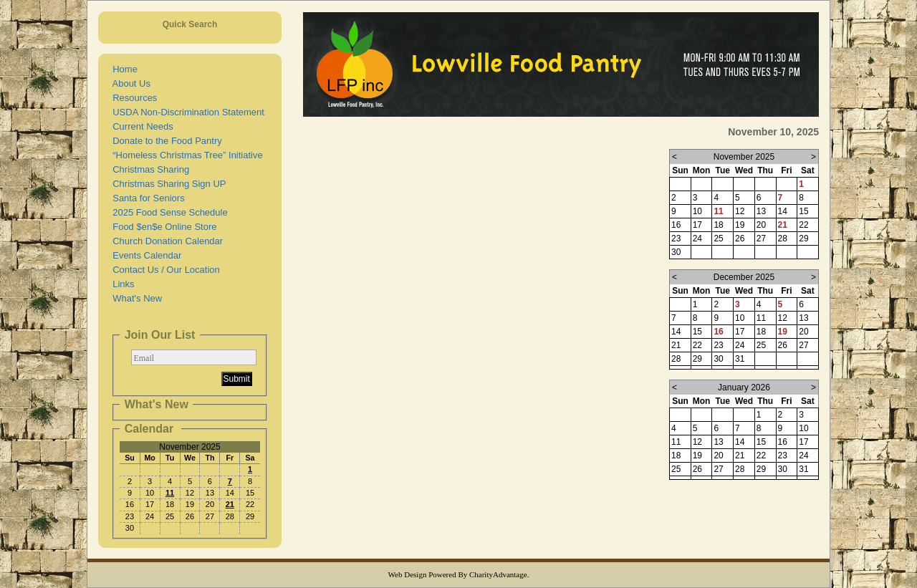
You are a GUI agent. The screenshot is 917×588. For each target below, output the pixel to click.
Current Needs (140, 126)
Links (121, 284)
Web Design (408, 574)
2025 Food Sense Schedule (168, 212)
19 (783, 332)
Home (123, 69)
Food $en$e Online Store (162, 227)
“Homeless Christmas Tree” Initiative (185, 155)
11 (170, 493)
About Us (129, 83)
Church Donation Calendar (165, 241)
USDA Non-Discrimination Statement (186, 112)
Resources (132, 98)
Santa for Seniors (146, 198)
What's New (135, 298)
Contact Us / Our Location (164, 270)
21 (230, 504)
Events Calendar (144, 255)
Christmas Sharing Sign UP (167, 184)
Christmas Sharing (148, 169)
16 (718, 332)
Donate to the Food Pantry (165, 141)
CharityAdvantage (498, 574)
